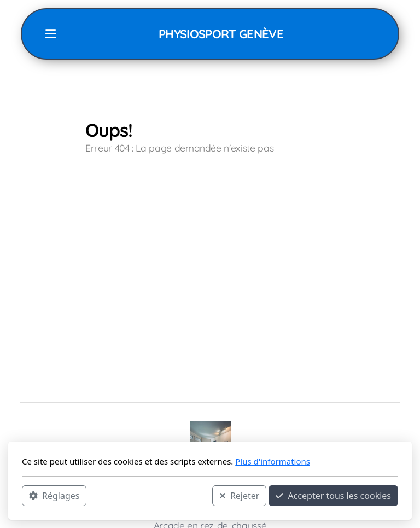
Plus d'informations (273, 461)
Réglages (54, 496)
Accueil (112, 192)
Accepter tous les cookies (333, 496)
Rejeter (240, 496)
